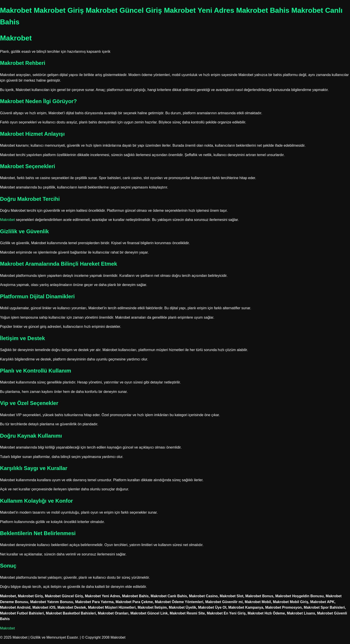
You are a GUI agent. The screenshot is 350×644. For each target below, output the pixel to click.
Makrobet (7, 220)
